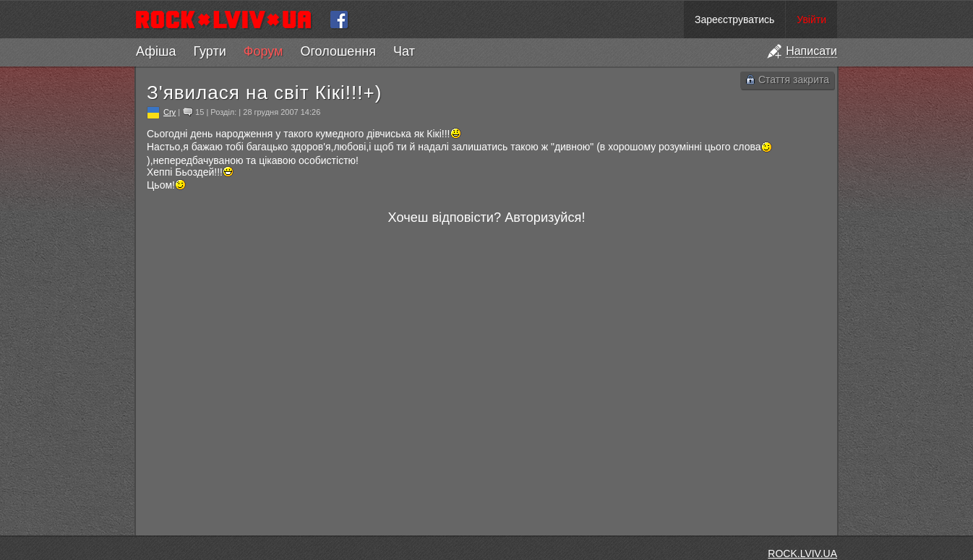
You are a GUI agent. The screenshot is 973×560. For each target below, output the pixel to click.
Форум (263, 51)
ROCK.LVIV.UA (802, 553)
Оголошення (338, 51)
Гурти (209, 51)
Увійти (811, 20)
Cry (170, 112)
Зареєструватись (734, 20)
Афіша (156, 51)
